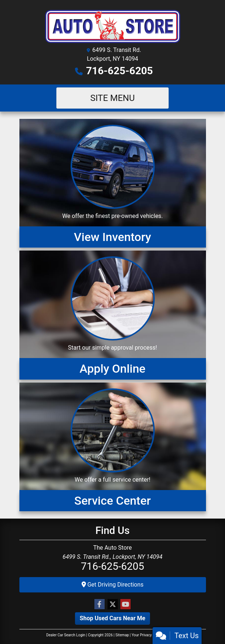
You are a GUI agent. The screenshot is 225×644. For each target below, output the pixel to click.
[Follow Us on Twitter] (113, 605)
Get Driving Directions (113, 585)
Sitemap (122, 635)
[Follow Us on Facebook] (100, 605)
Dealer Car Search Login (66, 635)
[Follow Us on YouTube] (125, 605)
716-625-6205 (119, 71)
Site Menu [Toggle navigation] (113, 98)
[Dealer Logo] (113, 25)
